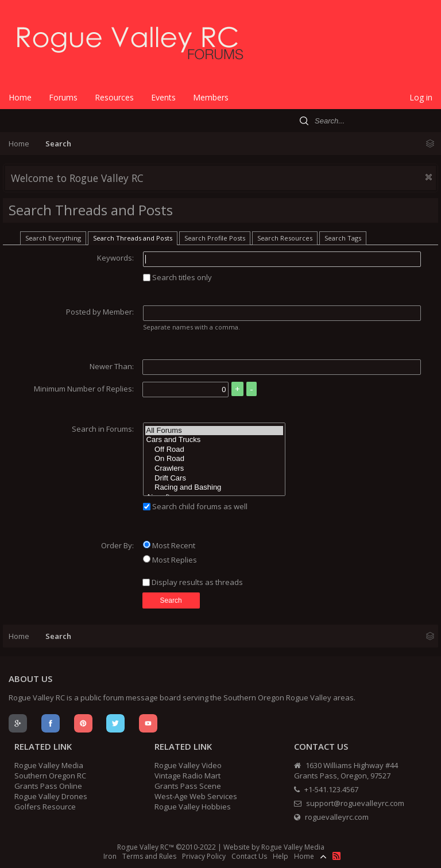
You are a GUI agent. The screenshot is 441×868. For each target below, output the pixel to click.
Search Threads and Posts (133, 238)
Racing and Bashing (214, 488)
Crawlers (214, 469)
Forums (63, 97)
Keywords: (115, 258)
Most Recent (169, 545)
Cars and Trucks (214, 440)
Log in (421, 97)
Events (163, 97)
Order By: (117, 545)
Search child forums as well (195, 506)
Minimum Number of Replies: (84, 389)
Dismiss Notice (429, 177)
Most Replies (170, 560)
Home (20, 97)
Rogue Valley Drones (51, 796)
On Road (214, 459)
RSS (336, 856)
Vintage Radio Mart (187, 776)
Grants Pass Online (48, 786)
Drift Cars (214, 478)
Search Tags (343, 238)
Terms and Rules (149, 856)
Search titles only (177, 277)
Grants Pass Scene (188, 786)
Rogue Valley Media (49, 765)
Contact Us (249, 856)
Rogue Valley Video (188, 765)
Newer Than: (112, 366)
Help (281, 856)
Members (211, 97)
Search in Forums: (103, 429)
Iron (110, 856)
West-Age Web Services (196, 796)
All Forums (214, 431)
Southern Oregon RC (50, 776)
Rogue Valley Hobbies (193, 807)
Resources (114, 97)
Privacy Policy (204, 856)
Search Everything (53, 238)
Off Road (214, 450)
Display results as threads (193, 582)
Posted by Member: (100, 312)
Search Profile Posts (215, 238)
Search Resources (285, 238)
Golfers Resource (45, 807)
